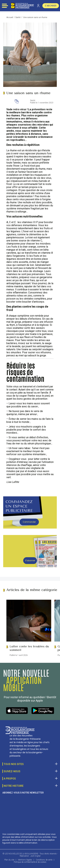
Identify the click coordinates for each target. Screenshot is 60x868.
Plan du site (9, 860)
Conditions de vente (44, 860)
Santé (18, 17)
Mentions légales (25, 860)
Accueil (10, 17)
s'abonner (51, 6)
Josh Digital (35, 856)
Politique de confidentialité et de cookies (30, 862)
